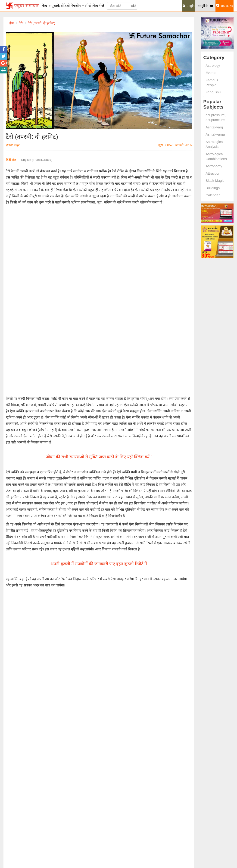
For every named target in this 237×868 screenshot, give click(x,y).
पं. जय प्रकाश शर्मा (36, 562)
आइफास (128, 837)
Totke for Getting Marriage (82, 777)
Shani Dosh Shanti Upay (22, 777)
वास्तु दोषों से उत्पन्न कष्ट (40, 558)
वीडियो (65, 6)
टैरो (9, 494)
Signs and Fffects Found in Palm (27, 794)
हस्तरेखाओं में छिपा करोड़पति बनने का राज (146, 596)
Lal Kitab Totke (74, 783)
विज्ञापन (186, 820)
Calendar (213, 195)
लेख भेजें (98, 6)
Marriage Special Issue (198, 792)
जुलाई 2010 (14, 581)
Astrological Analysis (215, 144)
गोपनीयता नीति (191, 837)
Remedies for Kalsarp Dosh (83, 814)
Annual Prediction (135, 777)
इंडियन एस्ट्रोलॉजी (133, 831)
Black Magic (215, 181)
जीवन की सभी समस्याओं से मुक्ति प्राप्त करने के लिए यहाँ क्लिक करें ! (99, 295)
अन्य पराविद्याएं (45, 494)
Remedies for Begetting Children (87, 825)
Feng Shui (213, 92)
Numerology (13, 831)
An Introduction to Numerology (144, 783)
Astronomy (214, 166)
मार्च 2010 (107, 581)
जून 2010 (107, 619)
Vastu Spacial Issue (196, 786)
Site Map (188, 831)
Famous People (212, 82)
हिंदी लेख (11, 160)
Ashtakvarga (215, 134)
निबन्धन (186, 842)
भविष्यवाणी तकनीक (24, 494)
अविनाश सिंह (33, 600)
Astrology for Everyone (139, 794)
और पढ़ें (34, 578)
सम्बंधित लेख (26, 542)
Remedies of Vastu (136, 788)
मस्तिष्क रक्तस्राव (37, 596)
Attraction (213, 173)
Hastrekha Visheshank (198, 772)
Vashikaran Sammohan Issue (203, 797)
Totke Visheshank (76, 772)
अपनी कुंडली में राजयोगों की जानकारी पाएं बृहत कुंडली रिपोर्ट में (99, 402)
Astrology (213, 65)
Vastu (8, 825)
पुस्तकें (56, 6)
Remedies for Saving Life (81, 831)
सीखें (88, 6)
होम (11, 23)
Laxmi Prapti (13, 772)
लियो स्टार (128, 826)
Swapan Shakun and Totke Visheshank (201, 779)
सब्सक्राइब (225, 6)
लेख (46, 6)
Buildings (213, 188)
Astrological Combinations (216, 156)
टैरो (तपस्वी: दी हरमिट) (41, 23)
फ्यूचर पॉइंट (129, 815)
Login (189, 6)
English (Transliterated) (37, 160)
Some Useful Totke (77, 788)
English (206, 6)
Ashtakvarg (214, 127)
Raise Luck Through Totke (82, 794)
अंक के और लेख (74, 542)
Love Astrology (15, 783)
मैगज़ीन (77, 6)
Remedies (11, 836)
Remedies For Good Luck (22, 788)
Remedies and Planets (80, 836)
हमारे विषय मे (190, 815)
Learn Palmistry (134, 772)
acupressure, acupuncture (216, 117)
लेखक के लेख (123, 542)
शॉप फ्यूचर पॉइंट (133, 820)
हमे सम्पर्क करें (190, 826)
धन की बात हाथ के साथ (133, 558)
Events (211, 73)
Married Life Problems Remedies (87, 819)
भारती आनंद (125, 562)
